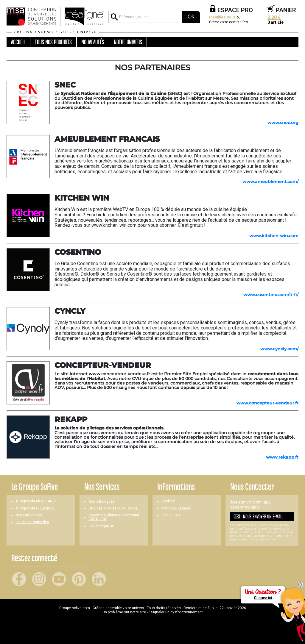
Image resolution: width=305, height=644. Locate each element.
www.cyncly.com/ (279, 349)
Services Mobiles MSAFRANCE (113, 508)
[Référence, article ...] (145, 17)
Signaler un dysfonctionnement (177, 612)
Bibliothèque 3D (101, 526)
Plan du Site (171, 515)
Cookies (168, 501)
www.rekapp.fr (282, 457)
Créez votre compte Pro (228, 22)
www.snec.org (283, 123)
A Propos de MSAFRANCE (36, 501)
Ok (191, 17)
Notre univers (128, 42)
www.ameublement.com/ (270, 182)
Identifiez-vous (222, 17)
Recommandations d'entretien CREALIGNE (114, 517)
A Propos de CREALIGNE (35, 508)
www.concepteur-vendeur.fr (267, 403)
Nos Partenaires (29, 515)
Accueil (18, 42)
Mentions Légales (176, 508)
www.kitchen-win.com (274, 236)
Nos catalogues (102, 502)
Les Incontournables (32, 522)
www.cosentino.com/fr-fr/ (271, 295)
